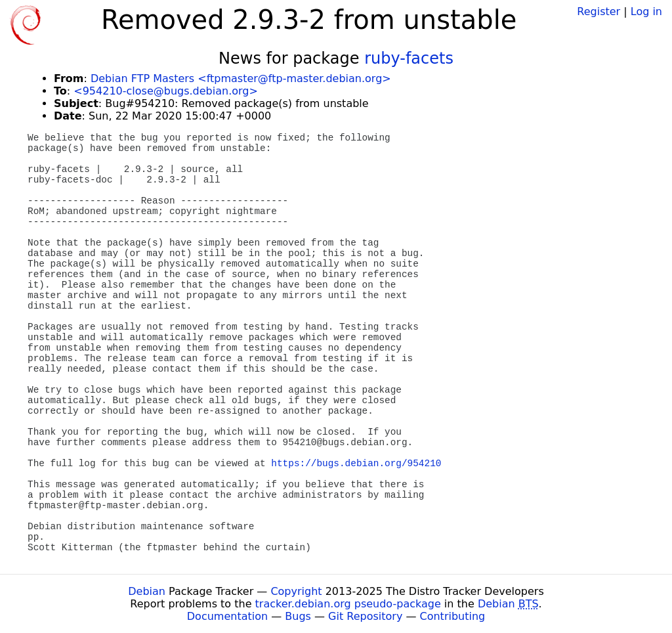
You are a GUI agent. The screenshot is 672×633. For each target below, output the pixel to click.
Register (598, 11)
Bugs (298, 616)
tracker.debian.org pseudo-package (348, 604)
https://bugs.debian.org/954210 (356, 464)
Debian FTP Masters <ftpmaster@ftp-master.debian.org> (241, 78)
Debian (147, 591)
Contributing (453, 616)
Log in (646, 11)
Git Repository (365, 616)
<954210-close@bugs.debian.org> (166, 91)
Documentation (227, 616)
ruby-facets (409, 58)
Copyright (296, 591)
